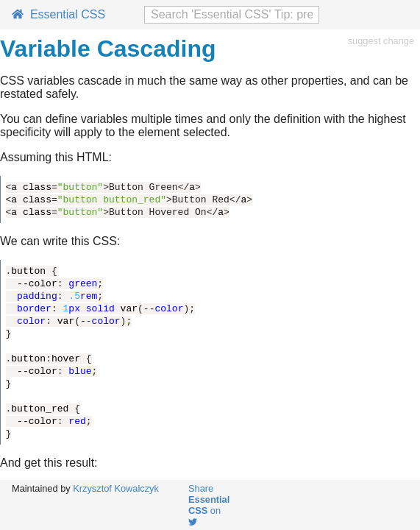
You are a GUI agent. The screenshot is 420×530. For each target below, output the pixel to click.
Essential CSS (58, 14)
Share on (209, 505)
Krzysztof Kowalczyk (116, 488)
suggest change (381, 41)
